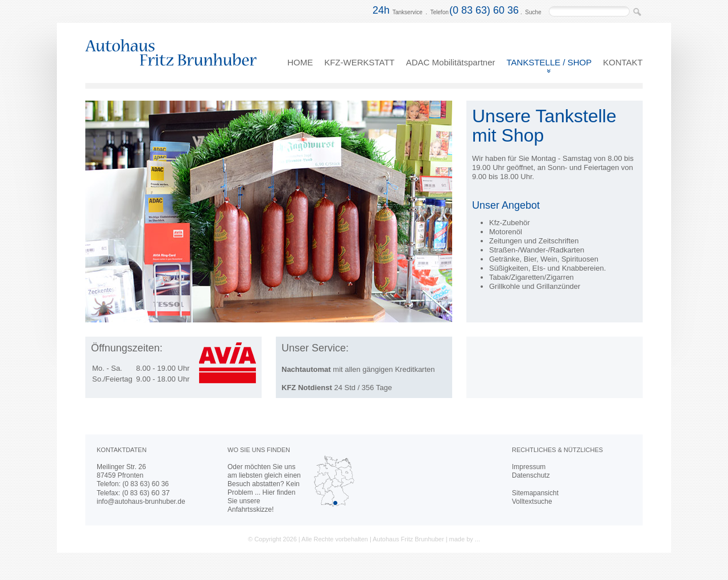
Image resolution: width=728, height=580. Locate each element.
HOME (300, 62)
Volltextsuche (532, 502)
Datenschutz (531, 475)
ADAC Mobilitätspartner (451, 62)
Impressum (529, 467)
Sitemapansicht (535, 493)
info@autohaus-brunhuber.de (141, 502)
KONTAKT (623, 62)
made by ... (465, 539)
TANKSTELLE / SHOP (549, 62)
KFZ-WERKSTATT (359, 62)
